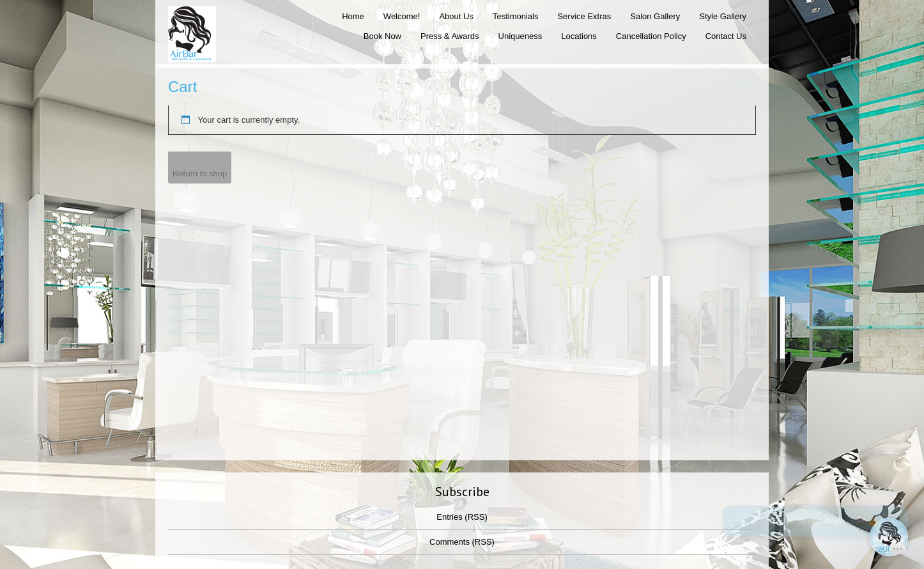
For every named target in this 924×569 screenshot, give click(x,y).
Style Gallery (723, 16)
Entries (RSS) (462, 517)
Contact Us (726, 36)
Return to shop (200, 174)
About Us (456, 16)
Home (353, 16)
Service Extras (584, 16)
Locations (579, 36)
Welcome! (402, 16)
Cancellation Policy (651, 36)
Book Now (382, 36)
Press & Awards (450, 36)
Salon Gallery (655, 16)
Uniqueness (520, 36)
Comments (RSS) (462, 542)
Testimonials (516, 16)
